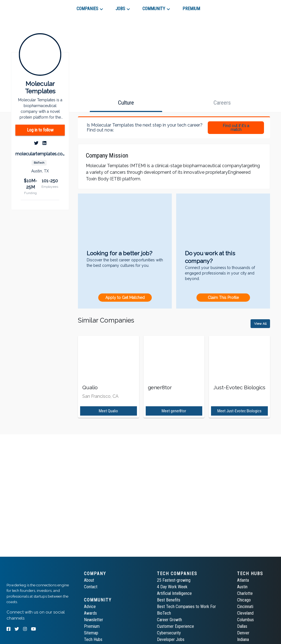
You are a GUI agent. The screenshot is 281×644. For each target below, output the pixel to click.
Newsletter (94, 620)
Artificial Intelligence (174, 593)
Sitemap (91, 633)
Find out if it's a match (236, 128)
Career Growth (169, 620)
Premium (92, 626)
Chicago (244, 600)
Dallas (242, 626)
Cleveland (245, 613)
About (89, 580)
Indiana (243, 639)
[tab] (26, 7)
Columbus (245, 620)
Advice (90, 607)
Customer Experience (175, 626)
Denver (243, 633)
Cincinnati (245, 607)
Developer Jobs (171, 639)
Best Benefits (169, 600)
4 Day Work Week (172, 587)
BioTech (164, 613)
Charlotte (245, 593)
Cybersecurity (169, 633)
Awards (90, 613)
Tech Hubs (93, 639)
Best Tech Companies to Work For (186, 607)
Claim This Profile (223, 298)
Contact (91, 587)
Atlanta (243, 580)
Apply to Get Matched (125, 298)
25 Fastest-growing (174, 580)
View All (260, 324)
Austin (242, 587)
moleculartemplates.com (40, 154)
